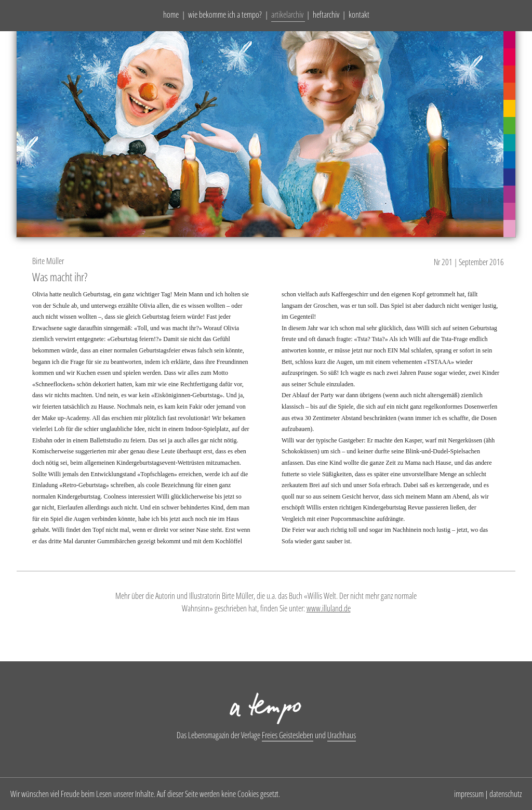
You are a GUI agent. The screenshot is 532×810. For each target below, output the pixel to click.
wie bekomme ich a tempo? (225, 15)
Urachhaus (342, 735)
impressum (469, 794)
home (171, 15)
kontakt (359, 15)
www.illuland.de (329, 608)
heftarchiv (326, 15)
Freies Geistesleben (288, 735)
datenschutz (506, 794)
